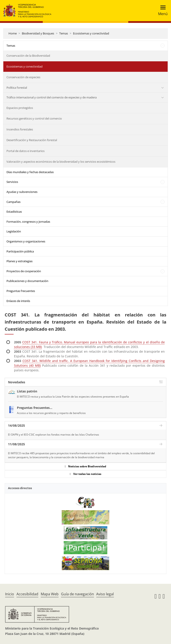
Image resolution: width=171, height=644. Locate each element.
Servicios (12, 182)
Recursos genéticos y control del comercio (34, 118)
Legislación (14, 231)
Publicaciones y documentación (27, 281)
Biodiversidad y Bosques (38, 33)
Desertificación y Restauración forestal (32, 140)
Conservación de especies (23, 77)
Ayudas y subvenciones (22, 192)
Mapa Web (50, 594)
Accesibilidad (27, 594)
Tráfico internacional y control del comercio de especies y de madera (52, 97)
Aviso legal (105, 594)
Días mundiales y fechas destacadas (30, 172)
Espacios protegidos (20, 108)
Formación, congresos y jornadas (28, 222)
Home (13, 33)
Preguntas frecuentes (21, 291)
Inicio (10, 594)
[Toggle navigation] (162, 11)
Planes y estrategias (19, 261)
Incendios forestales (20, 129)
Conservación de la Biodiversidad (28, 56)
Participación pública (20, 251)
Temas (64, 33)
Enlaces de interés (18, 301)
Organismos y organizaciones (26, 241)
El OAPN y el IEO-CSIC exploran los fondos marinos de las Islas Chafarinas (54, 435)
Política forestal (17, 88)
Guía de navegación (77, 594)
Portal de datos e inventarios (25, 151)
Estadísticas (14, 212)
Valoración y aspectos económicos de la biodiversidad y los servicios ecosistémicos (61, 162)
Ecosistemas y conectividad (91, 33)
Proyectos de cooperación (24, 271)
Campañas (13, 202)
